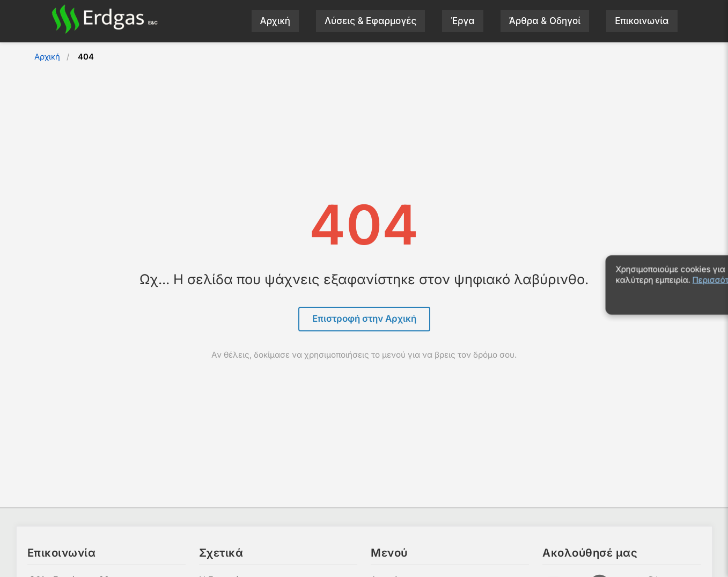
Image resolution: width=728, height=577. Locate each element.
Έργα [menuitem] (463, 21)
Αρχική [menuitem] (275, 21)
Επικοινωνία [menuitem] (642, 21)
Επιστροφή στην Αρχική (364, 319)
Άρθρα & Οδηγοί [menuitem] (545, 21)
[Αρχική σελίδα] (105, 31)
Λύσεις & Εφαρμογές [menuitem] (370, 21)
